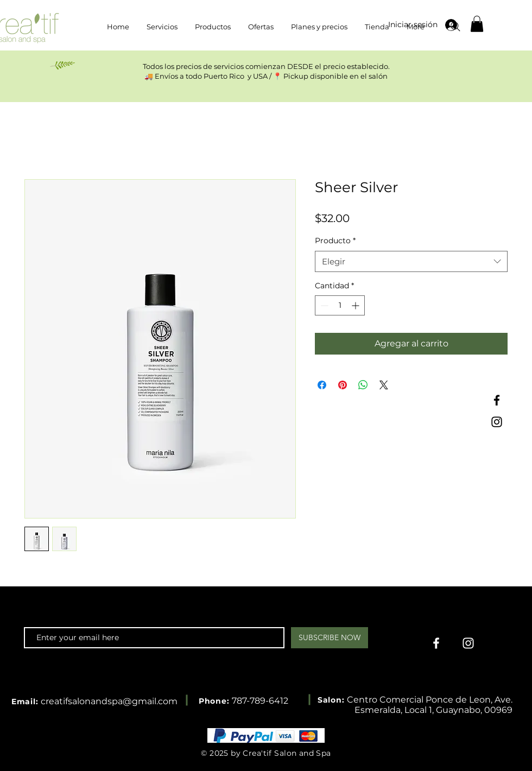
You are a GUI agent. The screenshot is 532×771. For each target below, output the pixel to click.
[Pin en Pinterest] (343, 385)
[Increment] (356, 305)
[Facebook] (497, 400)
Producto (335, 241)
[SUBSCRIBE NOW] (330, 638)
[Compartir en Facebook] (322, 385)
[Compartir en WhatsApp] (363, 385)
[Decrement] (323, 305)
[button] (477, 24)
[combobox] (411, 261)
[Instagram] (497, 422)
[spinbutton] (340, 305)
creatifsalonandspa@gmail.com (109, 701)
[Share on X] (384, 385)
